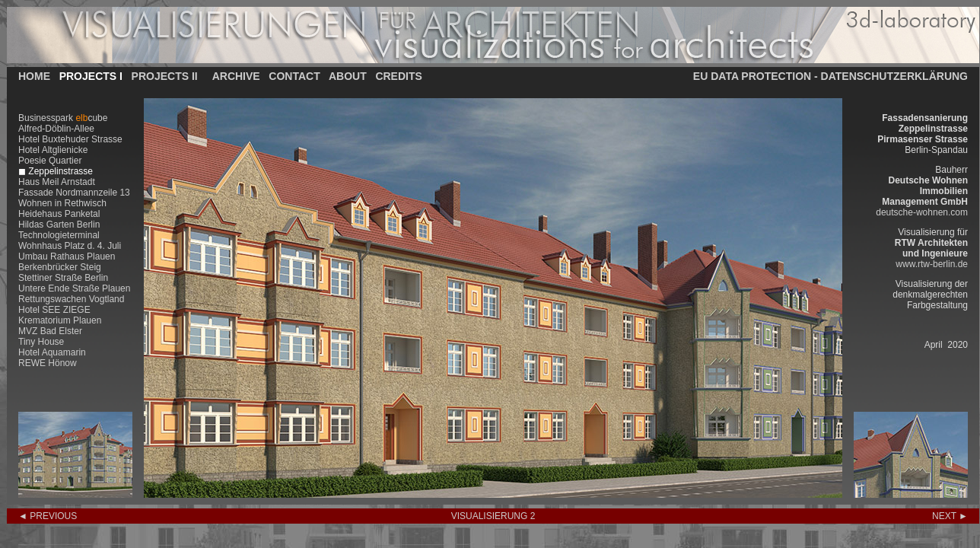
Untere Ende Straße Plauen (74, 288)
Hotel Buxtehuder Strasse (70, 139)
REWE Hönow (48, 363)
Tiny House (41, 342)
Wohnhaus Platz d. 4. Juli (70, 246)
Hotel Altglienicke (53, 150)
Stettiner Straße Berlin (63, 278)
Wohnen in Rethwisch (62, 203)
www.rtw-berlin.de (932, 264)
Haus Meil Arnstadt (57, 182)
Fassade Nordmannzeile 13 (74, 193)
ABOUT (348, 76)
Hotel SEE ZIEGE (54, 310)
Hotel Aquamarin (52, 352)
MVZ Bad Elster (50, 331)
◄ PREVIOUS (48, 516)
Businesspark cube (63, 118)
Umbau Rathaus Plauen (67, 256)
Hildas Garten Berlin (59, 225)
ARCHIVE (236, 76)
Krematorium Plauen (60, 320)
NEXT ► (950, 516)
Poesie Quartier (50, 161)
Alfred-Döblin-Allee (56, 129)
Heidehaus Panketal (59, 214)
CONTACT (294, 76)
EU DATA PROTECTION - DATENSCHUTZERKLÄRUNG (830, 76)
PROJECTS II (165, 76)
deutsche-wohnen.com (922, 212)
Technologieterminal (59, 235)
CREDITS (398, 76)
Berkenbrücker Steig (60, 267)
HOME (34, 76)
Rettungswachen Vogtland (71, 299)
